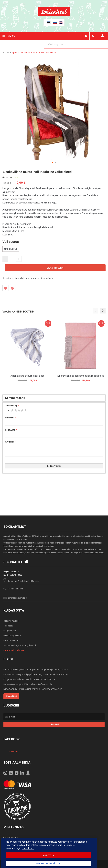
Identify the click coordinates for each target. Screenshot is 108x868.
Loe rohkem (28, 848)
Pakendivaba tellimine (14, 650)
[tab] (54, 398)
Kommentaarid (15, 398)
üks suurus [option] (11, 249)
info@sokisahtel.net (18, 598)
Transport (8, 626)
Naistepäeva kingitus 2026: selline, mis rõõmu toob (28, 684)
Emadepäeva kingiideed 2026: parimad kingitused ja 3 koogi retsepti (36, 670)
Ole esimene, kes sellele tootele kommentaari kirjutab (28, 278)
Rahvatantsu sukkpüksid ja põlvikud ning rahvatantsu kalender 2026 (35, 674)
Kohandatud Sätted (49, 863)
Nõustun (48, 855)
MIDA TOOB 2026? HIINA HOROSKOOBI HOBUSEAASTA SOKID (33, 689)
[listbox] (54, 249)
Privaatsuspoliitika (12, 636)
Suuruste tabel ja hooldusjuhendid (20, 645)
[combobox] (76, 44)
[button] (53, 162)
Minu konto (103, 36)
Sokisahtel (14, 752)
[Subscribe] (54, 724)
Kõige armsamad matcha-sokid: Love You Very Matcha (29, 679)
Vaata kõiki (11, 696)
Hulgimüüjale (10, 631)
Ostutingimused (11, 621)
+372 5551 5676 (16, 589)
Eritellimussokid (11, 641)
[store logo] (54, 15)
